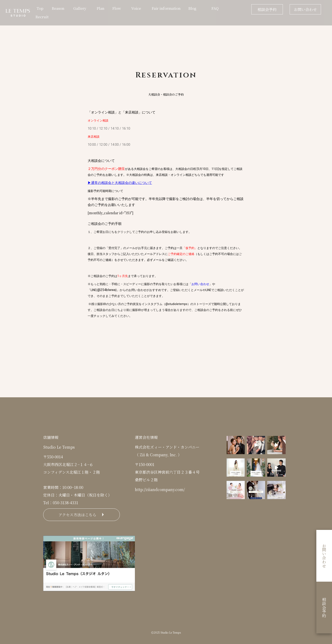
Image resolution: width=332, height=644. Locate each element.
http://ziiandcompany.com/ (160, 489)
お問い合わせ (305, 9)
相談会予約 (267, 9)
